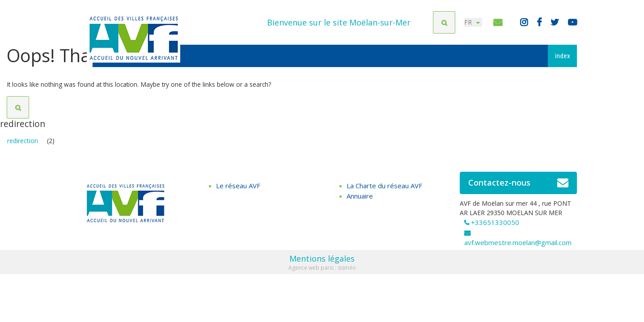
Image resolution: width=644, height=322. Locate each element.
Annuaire (360, 199)
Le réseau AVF (238, 189)
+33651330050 (495, 225)
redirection (23, 144)
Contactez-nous (519, 186)
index (562, 56)
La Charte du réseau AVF (384, 189)
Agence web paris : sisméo (322, 271)
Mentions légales (322, 262)
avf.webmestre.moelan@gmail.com (518, 246)
